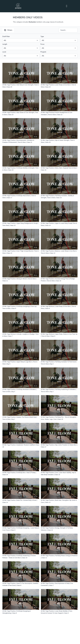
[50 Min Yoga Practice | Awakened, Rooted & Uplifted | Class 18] (21, 446)
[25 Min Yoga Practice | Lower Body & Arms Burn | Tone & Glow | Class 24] (59, 86)
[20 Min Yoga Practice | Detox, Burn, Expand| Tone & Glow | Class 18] (59, 169)
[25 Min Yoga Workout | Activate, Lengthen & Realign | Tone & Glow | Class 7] (21, 335)
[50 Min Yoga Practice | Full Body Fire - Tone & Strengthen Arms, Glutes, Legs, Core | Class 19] (59, 418)
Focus (42, 44)
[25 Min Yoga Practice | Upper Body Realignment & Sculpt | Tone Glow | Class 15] (21, 224)
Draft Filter (6, 36)
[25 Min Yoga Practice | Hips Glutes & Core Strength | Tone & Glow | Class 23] (21, 114)
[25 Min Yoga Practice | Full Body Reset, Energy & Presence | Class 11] (59, 557)
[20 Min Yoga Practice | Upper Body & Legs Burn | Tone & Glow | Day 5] (21, 363)
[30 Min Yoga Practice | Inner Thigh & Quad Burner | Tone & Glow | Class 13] (21, 252)
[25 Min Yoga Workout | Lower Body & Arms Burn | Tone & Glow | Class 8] (59, 307)
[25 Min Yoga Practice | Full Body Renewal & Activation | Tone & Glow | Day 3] (21, 390)
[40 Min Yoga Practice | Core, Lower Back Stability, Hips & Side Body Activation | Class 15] (59, 474)
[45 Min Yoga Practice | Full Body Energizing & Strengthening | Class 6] (21, 612)
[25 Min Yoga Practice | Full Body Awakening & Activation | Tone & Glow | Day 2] (59, 390)
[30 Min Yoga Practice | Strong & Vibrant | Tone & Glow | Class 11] (21, 280)
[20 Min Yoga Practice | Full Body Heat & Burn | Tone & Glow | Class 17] (21, 197)
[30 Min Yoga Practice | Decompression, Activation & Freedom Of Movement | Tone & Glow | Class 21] (21, 141)
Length (5, 44)
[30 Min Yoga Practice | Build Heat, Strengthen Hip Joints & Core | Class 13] (59, 501)
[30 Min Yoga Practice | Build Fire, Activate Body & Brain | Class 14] (21, 501)
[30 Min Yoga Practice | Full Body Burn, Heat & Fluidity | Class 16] (21, 474)
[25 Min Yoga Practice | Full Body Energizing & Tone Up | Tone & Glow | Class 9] (21, 307)
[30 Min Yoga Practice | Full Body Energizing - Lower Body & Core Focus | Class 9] (21, 529)
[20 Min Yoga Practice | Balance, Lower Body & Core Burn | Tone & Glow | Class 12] (59, 252)
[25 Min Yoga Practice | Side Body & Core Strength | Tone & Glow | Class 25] (21, 86)
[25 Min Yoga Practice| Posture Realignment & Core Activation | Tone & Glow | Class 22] (59, 114)
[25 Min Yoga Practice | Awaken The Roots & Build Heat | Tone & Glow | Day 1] (21, 418)
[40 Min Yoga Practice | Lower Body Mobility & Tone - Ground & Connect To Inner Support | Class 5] (59, 612)
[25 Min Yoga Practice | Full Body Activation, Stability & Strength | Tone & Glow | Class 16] (59, 197)
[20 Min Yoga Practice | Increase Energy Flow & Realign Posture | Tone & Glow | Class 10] (59, 280)
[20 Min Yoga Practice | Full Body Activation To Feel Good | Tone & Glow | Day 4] (59, 363)
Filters (8, 30)
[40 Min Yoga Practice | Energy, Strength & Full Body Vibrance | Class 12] (59, 529)
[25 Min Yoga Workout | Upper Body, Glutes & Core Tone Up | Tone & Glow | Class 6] (59, 335)
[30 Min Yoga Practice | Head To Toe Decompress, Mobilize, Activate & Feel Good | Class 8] (21, 584)
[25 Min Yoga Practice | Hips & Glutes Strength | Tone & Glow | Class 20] (59, 141)
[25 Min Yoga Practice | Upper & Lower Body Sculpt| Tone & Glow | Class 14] (59, 224)
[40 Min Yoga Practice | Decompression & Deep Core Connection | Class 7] (59, 584)
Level (4, 52)
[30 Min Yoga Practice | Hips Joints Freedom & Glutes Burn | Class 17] (59, 446)
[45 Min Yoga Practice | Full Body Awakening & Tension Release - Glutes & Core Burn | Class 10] (21, 557)
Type (42, 36)
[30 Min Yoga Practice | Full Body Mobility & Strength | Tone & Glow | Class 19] (21, 169)
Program (43, 52)
